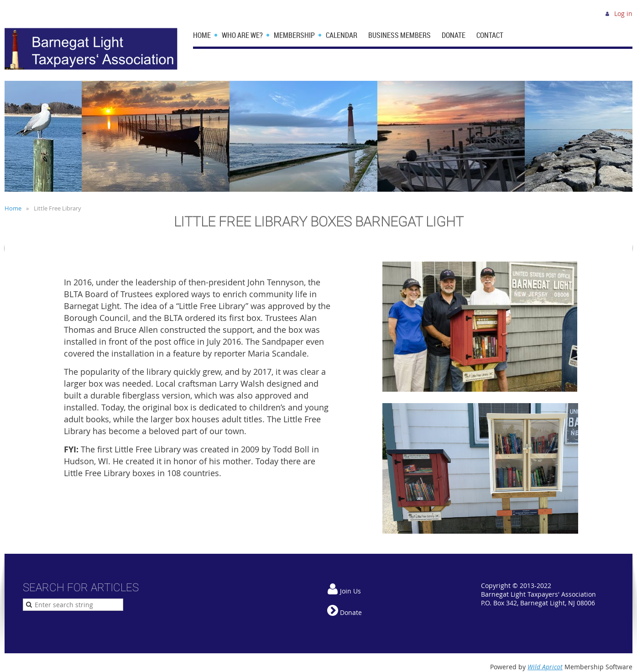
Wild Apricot (545, 667)
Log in (623, 13)
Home (13, 208)
